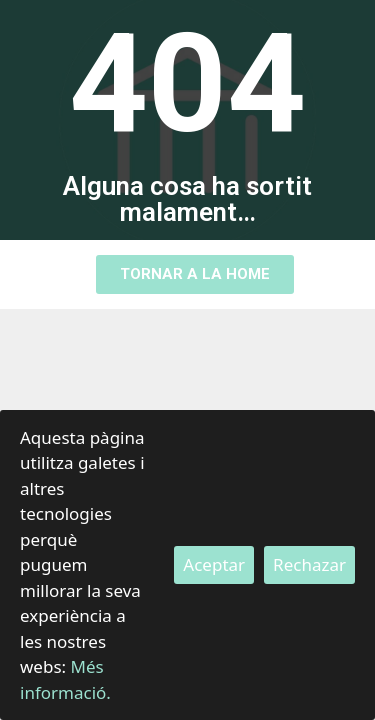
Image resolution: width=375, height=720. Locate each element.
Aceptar (214, 564)
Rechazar (309, 564)
